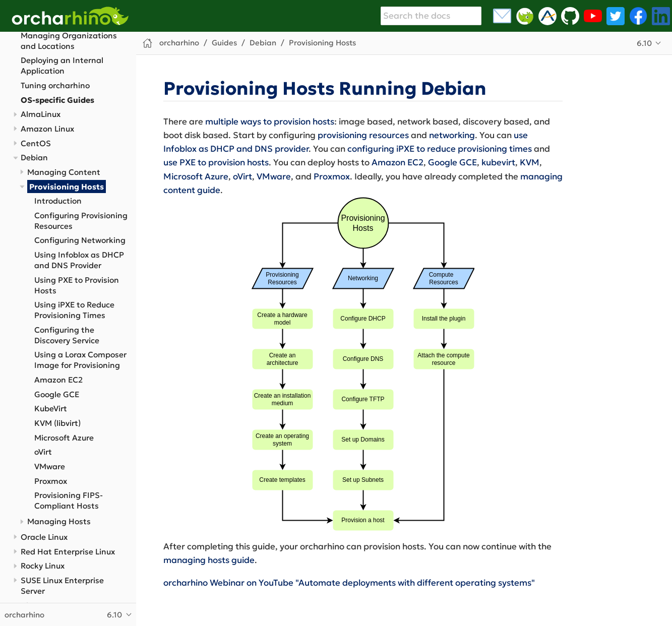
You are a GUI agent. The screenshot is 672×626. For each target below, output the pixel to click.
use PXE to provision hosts (216, 162)
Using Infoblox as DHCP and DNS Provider (79, 260)
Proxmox (51, 481)
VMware (50, 466)
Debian (34, 158)
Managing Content (64, 172)
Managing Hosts (59, 521)
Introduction (58, 201)
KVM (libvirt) (57, 423)
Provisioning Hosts (67, 187)
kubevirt (498, 162)
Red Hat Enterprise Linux (68, 552)
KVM (530, 162)
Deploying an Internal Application (62, 66)
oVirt (43, 452)
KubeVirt (51, 409)
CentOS (36, 143)
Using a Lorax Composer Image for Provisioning (80, 360)
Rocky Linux (43, 566)
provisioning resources (363, 135)
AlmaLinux (41, 114)
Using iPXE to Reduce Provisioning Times (74, 310)
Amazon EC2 (58, 380)
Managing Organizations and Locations (69, 41)
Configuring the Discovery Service (67, 335)
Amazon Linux (47, 129)
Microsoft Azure (64, 438)
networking (452, 135)
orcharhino (179, 43)
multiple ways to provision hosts (270, 121)
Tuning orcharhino (55, 85)
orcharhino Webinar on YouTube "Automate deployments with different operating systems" (349, 583)
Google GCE (57, 394)
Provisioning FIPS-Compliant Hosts (69, 500)
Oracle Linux (44, 537)
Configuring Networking (80, 240)
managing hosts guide (209, 560)
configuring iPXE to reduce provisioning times (440, 149)
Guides (224, 43)
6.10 (644, 43)
